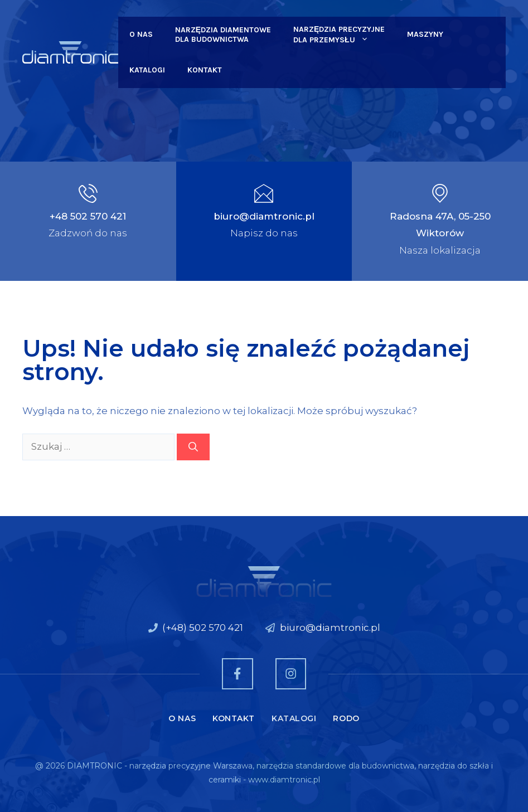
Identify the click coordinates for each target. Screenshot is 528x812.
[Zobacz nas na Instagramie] (291, 674)
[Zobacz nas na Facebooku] (237, 674)
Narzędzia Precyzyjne (339, 35)
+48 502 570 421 (88, 216)
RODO (346, 718)
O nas (141, 34)
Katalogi (147, 70)
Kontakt (205, 70)
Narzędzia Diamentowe (223, 35)
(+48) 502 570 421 (203, 628)
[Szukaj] (193, 447)
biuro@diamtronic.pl (264, 216)
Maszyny (425, 34)
